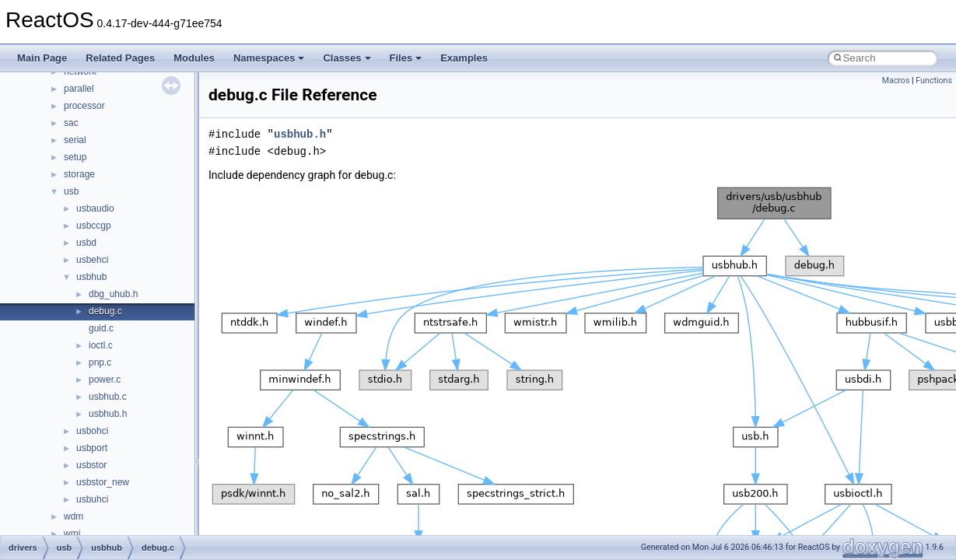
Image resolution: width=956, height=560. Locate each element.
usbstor (91, 465)
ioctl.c (101, 345)
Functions (934, 80)
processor (84, 106)
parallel (79, 89)
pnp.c (100, 362)
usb (71, 191)
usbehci (92, 260)
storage (79, 174)
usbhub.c (108, 397)
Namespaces (269, 58)
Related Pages (120, 58)
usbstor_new (103, 482)
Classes (347, 58)
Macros (896, 80)
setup (75, 157)
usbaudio (95, 208)
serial (75, 140)
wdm (74, 516)
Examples (464, 58)
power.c (105, 380)
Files (406, 58)
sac (71, 123)
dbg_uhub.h (113, 294)
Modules (194, 58)
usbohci (92, 431)
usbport (92, 448)
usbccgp (94, 226)
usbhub (91, 277)
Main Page (42, 58)
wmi (72, 534)
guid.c (101, 328)
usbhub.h (108, 414)
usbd (86, 243)
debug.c (105, 311)
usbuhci (92, 499)
